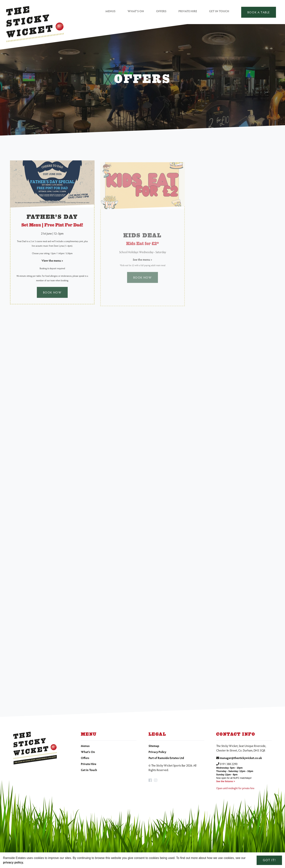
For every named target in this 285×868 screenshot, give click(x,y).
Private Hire (188, 11)
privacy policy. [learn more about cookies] (13, 862)
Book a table (259, 12)
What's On (136, 11)
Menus (110, 11)
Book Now (52, 296)
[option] (142, 80)
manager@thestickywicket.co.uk (241, 758)
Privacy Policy (157, 752)
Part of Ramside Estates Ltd (166, 758)
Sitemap (154, 746)
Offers (161, 11)
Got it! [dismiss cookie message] (269, 860)
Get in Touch (219, 11)
